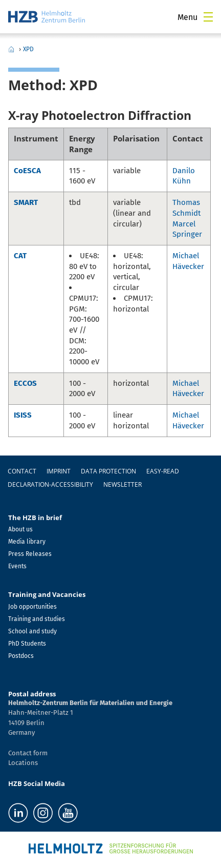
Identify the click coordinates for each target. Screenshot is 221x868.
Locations (23, 763)
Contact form (28, 753)
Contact (22, 471)
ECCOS (25, 383)
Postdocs (21, 656)
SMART (26, 202)
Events (17, 566)
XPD (28, 49)
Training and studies (37, 619)
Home (11, 49)
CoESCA (27, 171)
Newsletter (123, 484)
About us (20, 529)
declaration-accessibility (50, 484)
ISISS (23, 415)
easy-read (163, 471)
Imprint (59, 471)
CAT (20, 256)
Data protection (108, 471)
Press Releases (30, 554)
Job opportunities (32, 607)
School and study (32, 631)
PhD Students (27, 644)
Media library (27, 542)
